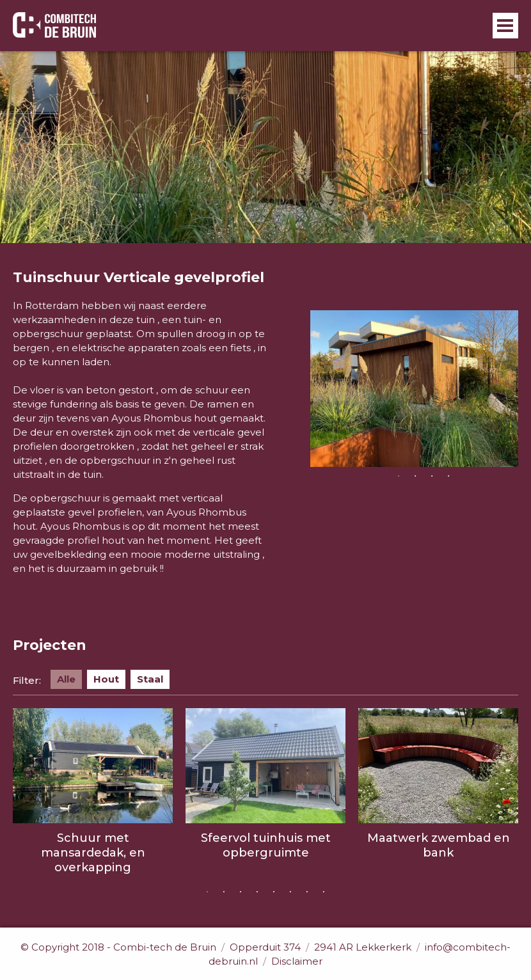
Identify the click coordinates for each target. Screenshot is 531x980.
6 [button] (290, 892)
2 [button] (415, 477)
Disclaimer (297, 961)
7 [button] (307, 892)
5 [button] (274, 892)
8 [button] (324, 892)
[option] (415, 389)
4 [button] (448, 477)
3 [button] (432, 477)
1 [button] (399, 477)
